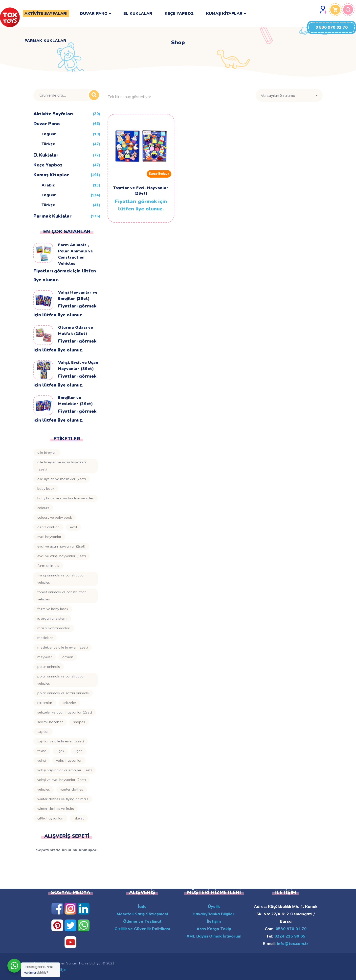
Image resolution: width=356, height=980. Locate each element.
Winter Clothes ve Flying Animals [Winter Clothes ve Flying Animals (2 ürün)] (63, 799)
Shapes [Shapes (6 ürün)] (79, 722)
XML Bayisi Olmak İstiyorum (214, 936)
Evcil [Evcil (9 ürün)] (73, 527)
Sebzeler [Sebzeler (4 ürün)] (69, 703)
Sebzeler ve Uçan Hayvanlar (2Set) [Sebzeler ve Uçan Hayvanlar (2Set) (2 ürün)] (65, 712)
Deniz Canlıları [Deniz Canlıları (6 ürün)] (48, 527)
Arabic (48, 185)
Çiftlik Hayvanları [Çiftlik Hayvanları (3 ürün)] (50, 818)
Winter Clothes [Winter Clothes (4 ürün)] (72, 789)
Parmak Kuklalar (53, 216)
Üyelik (214, 906)
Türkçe (48, 144)
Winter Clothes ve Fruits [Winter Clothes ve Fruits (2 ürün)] (56, 809)
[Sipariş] (289, 95)
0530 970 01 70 (290, 929)
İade (142, 906)
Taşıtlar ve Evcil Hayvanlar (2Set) (141, 191)
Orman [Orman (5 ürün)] (68, 657)
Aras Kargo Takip (214, 929)
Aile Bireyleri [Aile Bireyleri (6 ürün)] (47, 452)
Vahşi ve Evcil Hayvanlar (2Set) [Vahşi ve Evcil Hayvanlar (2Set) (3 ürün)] (62, 780)
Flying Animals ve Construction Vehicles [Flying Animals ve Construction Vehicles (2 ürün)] (61, 579)
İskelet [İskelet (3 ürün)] (79, 818)
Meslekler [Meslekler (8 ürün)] (45, 638)
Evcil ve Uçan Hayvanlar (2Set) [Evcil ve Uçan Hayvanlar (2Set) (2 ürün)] (61, 546)
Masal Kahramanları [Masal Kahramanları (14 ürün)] (54, 628)
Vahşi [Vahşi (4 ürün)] (42, 760)
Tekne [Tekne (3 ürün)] (42, 751)
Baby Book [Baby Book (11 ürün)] (46, 489)
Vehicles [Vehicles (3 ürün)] (44, 789)
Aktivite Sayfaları (53, 114)
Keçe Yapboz (48, 165)
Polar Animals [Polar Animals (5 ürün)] (49, 667)
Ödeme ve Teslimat (142, 921)
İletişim (214, 921)
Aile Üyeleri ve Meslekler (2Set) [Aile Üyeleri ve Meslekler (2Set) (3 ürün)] (62, 479)
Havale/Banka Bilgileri (214, 914)
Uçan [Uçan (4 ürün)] (79, 751)
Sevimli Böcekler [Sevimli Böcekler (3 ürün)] (50, 722)
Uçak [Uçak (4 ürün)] (60, 751)
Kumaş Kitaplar (51, 175)
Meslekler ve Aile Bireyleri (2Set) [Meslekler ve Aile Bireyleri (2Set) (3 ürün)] (63, 647)
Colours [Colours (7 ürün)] (43, 508)
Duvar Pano (47, 124)
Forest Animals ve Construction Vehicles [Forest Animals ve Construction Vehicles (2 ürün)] (62, 596)
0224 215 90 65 (289, 936)
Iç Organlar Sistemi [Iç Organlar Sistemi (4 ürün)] (52, 618)
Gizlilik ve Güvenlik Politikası (142, 929)
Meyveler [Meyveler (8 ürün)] (45, 657)
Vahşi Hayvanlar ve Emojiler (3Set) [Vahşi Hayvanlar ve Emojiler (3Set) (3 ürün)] (65, 770)
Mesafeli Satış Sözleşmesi (142, 914)
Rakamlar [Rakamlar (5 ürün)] (45, 703)
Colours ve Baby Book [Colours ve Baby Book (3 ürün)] (55, 517)
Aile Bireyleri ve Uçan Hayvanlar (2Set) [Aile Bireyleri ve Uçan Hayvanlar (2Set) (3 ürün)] (62, 466)
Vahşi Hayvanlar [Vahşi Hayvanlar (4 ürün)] (69, 760)
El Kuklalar (46, 155)
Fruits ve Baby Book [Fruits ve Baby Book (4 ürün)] (53, 609)
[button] (332, 27)
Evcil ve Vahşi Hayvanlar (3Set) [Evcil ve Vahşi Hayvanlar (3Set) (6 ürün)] (62, 556)
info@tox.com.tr (292, 943)
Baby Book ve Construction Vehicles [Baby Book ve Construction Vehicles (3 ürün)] (66, 498)
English (49, 134)
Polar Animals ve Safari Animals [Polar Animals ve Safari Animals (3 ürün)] (63, 693)
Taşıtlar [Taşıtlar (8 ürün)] (43, 732)
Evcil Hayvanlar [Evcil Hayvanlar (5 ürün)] (49, 537)
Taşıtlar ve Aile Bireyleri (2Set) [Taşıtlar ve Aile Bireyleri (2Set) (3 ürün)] (61, 741)
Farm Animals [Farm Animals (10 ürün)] (48, 566)
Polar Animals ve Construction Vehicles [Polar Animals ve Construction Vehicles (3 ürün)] (61, 680)
